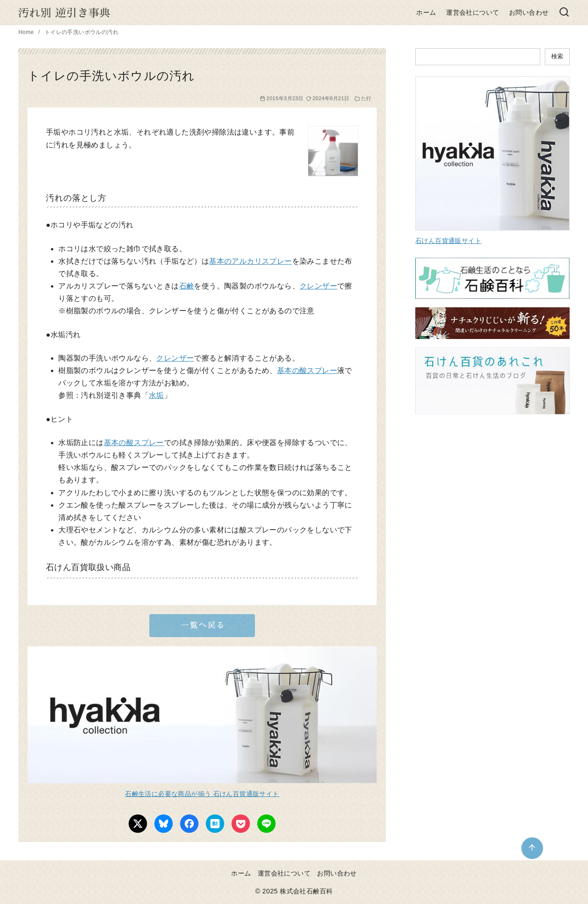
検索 (557, 56)
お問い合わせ (529, 12)
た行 (366, 98)
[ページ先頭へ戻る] (532, 848)
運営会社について (472, 12)
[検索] (564, 13)
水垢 (156, 395)
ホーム (426, 12)
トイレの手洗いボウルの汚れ (82, 32)
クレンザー (318, 286)
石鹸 (187, 286)
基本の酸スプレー (307, 370)
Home (27, 32)
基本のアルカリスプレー (250, 261)
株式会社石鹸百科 (306, 891)
